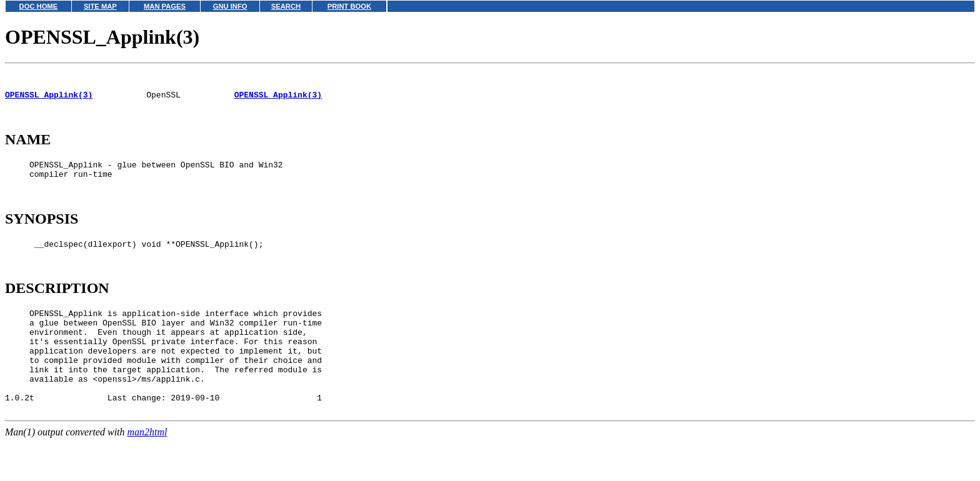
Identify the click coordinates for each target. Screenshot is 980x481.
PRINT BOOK (349, 6)
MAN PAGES (165, 6)
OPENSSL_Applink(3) (49, 100)
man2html (147, 475)
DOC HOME (39, 6)
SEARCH (286, 6)
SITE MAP (100, 6)
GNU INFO (230, 6)
